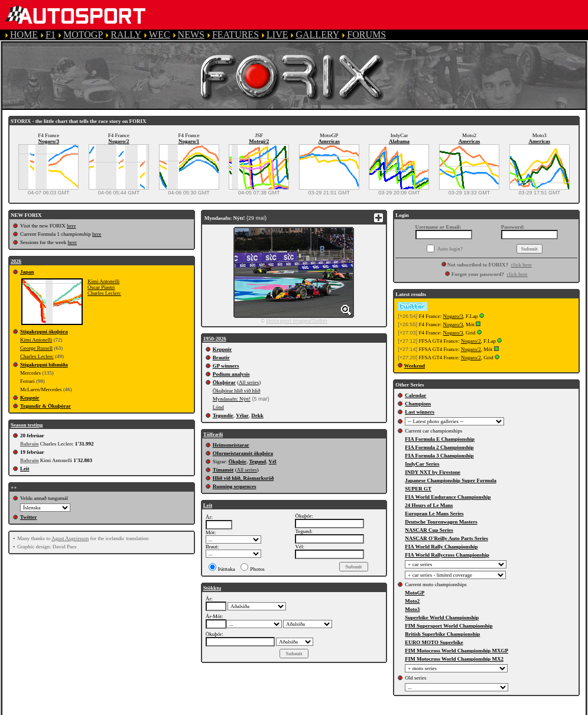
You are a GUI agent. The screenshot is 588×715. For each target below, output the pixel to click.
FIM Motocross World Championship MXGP (457, 651)
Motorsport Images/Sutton (297, 321)
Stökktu (212, 588)
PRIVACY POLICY (338, 709)
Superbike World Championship (442, 617)
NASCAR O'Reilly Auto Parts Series (446, 538)
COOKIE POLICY (420, 709)
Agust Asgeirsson (70, 538)
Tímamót (223, 470)
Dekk (257, 415)
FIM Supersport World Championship (449, 626)
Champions (418, 404)
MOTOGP (83, 35)
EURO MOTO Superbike (434, 642)
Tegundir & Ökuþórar (46, 406)
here (72, 226)
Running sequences (235, 486)
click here (522, 265)
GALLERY (317, 35)
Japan (27, 272)
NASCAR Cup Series (429, 530)
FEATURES (235, 35)
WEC (160, 35)
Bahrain (30, 444)
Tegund (257, 461)
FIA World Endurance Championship (448, 497)
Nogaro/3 (49, 141)
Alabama (399, 141)
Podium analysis (231, 374)
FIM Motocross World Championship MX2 (454, 659)
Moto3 (412, 609)
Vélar (242, 415)
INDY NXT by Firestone (433, 472)
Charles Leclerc (104, 293)
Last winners (420, 412)
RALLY (126, 35)
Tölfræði (213, 434)
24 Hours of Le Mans (429, 505)
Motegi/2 (259, 141)
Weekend (415, 366)
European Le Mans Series (434, 513)
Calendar (415, 395)
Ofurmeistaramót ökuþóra (243, 453)
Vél (273, 461)
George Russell (36, 348)
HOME (24, 35)
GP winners (226, 366)
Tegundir (223, 415)
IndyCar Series (422, 464)
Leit (25, 469)
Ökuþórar (224, 382)
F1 (51, 35)
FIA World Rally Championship (441, 547)
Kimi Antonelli (103, 281)
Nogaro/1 (189, 141)
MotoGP (415, 593)
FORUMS (366, 35)
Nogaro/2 (118, 141)
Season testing (27, 425)
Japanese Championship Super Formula (451, 480)
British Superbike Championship (442, 634)
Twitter (28, 517)
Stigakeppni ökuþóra (44, 331)
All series (249, 382)
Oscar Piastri (101, 287)
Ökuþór (237, 461)
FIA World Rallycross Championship (447, 555)
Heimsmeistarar (231, 445)
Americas (329, 141)
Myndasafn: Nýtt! (232, 399)
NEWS (191, 35)
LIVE (277, 35)
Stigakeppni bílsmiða (44, 365)
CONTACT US (493, 709)
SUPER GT (418, 489)
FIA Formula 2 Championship (439, 447)
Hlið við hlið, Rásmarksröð (243, 478)
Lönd (218, 407)
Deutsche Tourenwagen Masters (441, 522)
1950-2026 (215, 339)
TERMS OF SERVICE (248, 709)
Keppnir (30, 398)
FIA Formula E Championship (440, 439)
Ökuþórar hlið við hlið (237, 391)
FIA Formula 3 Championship (439, 456)
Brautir (221, 357)
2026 (16, 261)
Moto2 (412, 601)
